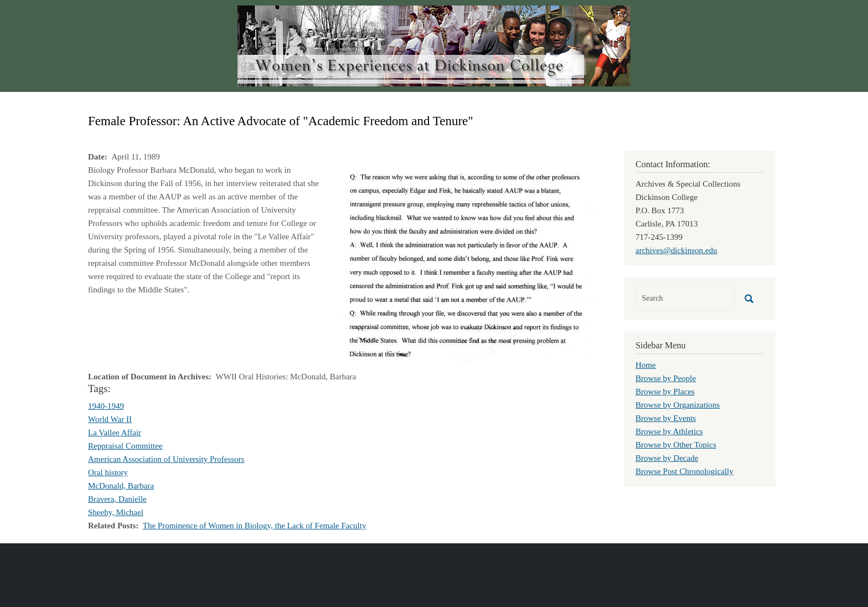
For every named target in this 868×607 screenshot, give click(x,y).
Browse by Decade (667, 458)
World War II (110, 419)
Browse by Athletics (669, 431)
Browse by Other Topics (676, 445)
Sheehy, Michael (116, 512)
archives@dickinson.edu (676, 250)
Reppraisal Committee (125, 446)
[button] (464, 266)
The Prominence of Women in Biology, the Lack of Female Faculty (255, 526)
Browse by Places (665, 392)
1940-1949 (106, 406)
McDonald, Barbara (121, 486)
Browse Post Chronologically (684, 471)
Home (646, 365)
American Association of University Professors (166, 459)
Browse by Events (666, 418)
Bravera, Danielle (117, 499)
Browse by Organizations (678, 405)
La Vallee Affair (115, 433)
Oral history (108, 472)
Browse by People (666, 378)
